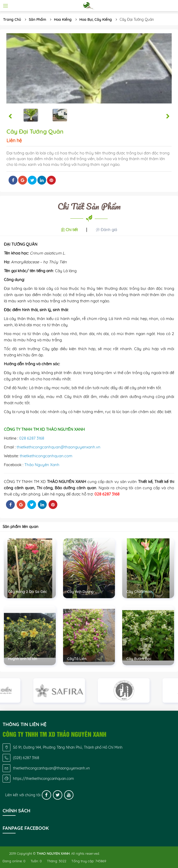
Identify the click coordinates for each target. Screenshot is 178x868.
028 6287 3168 (32, 438)
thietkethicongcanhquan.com (46, 456)
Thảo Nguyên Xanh (42, 465)
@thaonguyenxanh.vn (80, 447)
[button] (10, 116)
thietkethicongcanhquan (39, 447)
